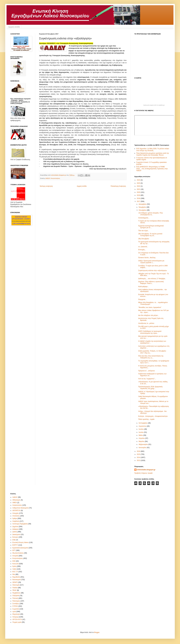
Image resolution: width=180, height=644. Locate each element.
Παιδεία (15, 588)
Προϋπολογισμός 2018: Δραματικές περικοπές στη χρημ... (150, 388)
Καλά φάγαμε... (144, 287)
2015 (139, 454)
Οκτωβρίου (143, 210)
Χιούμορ (15, 617)
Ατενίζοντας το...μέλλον (146, 323)
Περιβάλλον (16, 593)
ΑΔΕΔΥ (48, 178)
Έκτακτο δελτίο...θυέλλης (147, 258)
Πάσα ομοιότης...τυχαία (146, 419)
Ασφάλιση (16, 521)
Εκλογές (15, 537)
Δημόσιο (15, 527)
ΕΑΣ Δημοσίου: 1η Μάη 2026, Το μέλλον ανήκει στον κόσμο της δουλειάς (153, 150)
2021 (139, 189)
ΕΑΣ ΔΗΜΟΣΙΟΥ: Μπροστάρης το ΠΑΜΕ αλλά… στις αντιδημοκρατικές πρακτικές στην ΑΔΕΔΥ (152, 169)
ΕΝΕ (14, 540)
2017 (139, 201)
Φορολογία (16, 614)
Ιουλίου (141, 429)
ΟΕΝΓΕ (15, 582)
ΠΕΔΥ (14, 590)
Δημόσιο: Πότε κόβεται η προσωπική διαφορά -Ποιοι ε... (151, 282)
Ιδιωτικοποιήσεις (18, 553)
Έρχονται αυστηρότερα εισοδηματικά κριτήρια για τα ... (151, 227)
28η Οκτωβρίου (144, 239)
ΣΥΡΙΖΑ (15, 606)
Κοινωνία (16, 564)
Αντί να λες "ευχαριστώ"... (147, 379)
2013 (139, 460)
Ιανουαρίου (143, 448)
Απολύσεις (16, 516)
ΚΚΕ (14, 561)
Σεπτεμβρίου (143, 423)
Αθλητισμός (16, 500)
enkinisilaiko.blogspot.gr (146, 470)
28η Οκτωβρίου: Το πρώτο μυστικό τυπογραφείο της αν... (150, 235)
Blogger (97, 632)
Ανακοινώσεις (17, 505)
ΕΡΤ (14, 550)
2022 (139, 186)
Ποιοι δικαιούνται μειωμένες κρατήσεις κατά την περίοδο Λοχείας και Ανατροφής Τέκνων (153, 154)
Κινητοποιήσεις (55, 178)
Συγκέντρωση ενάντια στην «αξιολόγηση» (153, 271)
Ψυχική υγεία (17, 622)
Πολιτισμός (16, 601)
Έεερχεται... (142, 299)
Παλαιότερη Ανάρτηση (118, 186)
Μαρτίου (142, 441)
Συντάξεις (16, 604)
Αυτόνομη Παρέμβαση (20, 524)
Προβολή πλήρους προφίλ (143, 473)
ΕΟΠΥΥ (15, 545)
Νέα (14, 574)
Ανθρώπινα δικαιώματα (20, 508)
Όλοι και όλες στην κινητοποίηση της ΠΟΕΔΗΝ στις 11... (151, 357)
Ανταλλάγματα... (144, 218)
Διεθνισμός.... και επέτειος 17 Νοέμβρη (152, 279)
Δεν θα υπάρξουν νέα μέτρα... (149, 315)
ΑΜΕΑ (15, 503)
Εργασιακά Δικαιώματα (20, 548)
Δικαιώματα (16, 534)
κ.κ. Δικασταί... (143, 247)
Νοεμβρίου (143, 207)
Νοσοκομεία (17, 580)
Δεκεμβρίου (143, 204)
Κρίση (14, 566)
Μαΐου (141, 435)
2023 (139, 183)
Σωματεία (16, 609)
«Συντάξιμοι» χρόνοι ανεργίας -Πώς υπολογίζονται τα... (151, 214)
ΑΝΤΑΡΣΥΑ (16, 511)
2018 (139, 198)
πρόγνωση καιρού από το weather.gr (154, 105)
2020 (139, 192)
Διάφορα (15, 529)
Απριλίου (142, 438)
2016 (139, 451)
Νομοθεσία (16, 577)
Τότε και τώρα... (144, 231)
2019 (139, 195)
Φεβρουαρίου (144, 444)
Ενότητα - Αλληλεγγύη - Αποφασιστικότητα (153, 416)
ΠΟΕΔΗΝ (16, 596)
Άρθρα (15, 518)
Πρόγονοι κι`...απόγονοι (146, 371)
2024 (139, 180)
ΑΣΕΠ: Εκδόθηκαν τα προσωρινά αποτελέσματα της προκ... (150, 332)
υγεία (14, 612)
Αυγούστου (143, 426)
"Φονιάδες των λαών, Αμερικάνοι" (150, 307)
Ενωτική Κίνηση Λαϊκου (20, 542)
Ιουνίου (141, 432)
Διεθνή (15, 532)
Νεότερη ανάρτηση (46, 186)
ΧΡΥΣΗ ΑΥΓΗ (17, 619)
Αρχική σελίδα (14, 27)
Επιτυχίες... (142, 250)
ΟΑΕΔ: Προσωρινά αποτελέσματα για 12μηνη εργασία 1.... (151, 262)
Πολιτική (15, 598)
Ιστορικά (15, 556)
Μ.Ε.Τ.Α (15, 572)
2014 (139, 457)
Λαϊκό (14, 569)
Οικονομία (16, 585)
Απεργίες (16, 513)
